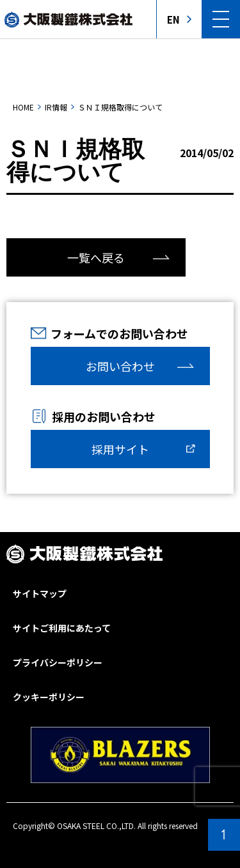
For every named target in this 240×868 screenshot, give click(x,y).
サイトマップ (40, 593)
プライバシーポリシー (58, 662)
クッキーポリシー (49, 697)
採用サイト (120, 449)
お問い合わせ (120, 366)
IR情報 (56, 107)
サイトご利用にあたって (62, 628)
